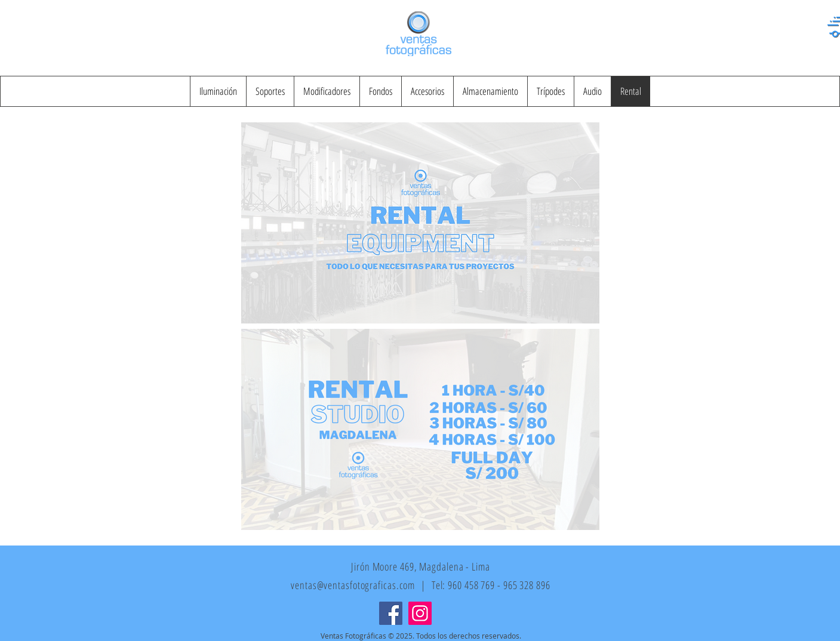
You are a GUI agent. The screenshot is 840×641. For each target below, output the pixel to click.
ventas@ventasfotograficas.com (353, 585)
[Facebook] (391, 613)
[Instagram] (420, 613)
